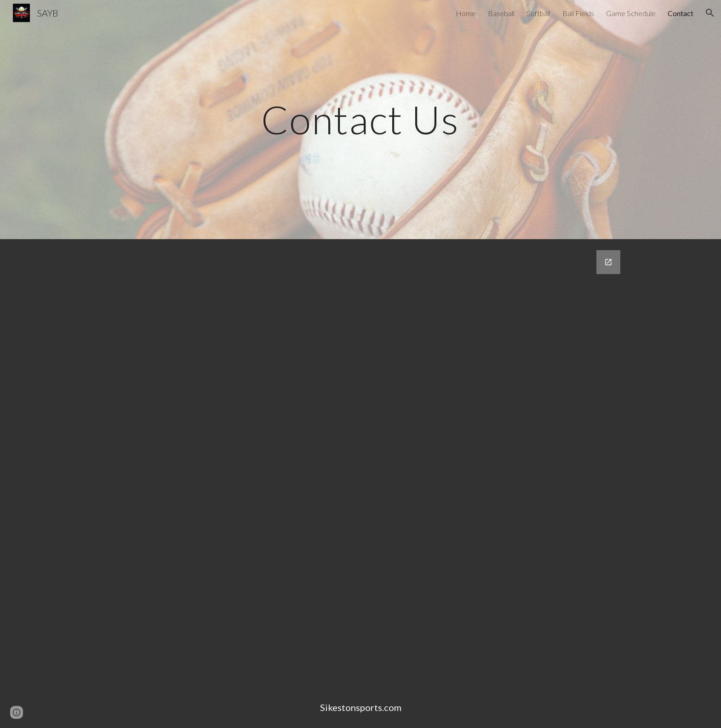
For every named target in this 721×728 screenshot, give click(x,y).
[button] (710, 13)
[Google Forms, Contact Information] (383, 463)
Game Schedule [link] (631, 13)
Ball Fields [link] (578, 13)
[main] (360, 119)
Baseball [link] (501, 13)
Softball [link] (538, 13)
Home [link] (466, 13)
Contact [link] (681, 13)
